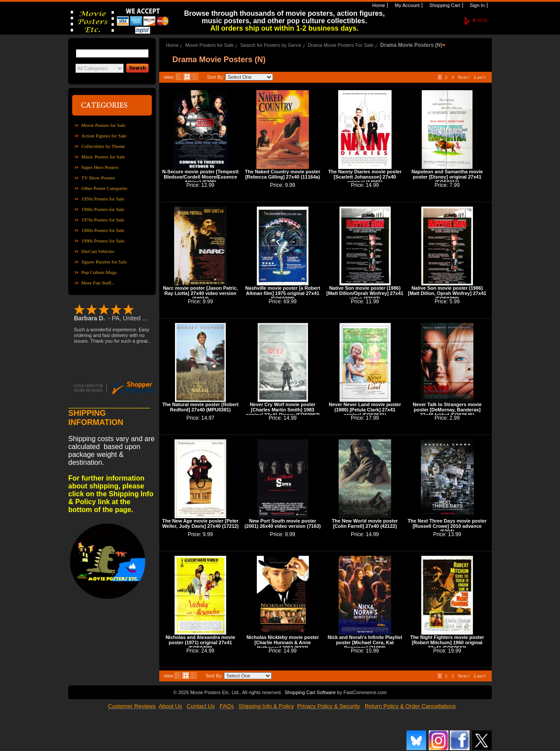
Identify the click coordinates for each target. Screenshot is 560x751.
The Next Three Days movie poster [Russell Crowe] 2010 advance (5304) (447, 526)
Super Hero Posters (100, 167)
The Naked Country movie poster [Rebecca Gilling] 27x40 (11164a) (283, 174)
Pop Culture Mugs (99, 272)
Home (378, 5)
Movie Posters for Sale (103, 125)
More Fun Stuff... (98, 283)
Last (480, 77)
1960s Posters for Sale (103, 209)
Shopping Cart (444, 5)
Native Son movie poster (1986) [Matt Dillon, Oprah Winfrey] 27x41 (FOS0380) (447, 293)
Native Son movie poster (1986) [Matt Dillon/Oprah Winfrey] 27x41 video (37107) (365, 293)
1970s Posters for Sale (103, 220)
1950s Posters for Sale (103, 199)
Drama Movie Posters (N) (411, 45)
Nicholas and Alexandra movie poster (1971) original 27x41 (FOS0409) (200, 642)
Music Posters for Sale (103, 157)
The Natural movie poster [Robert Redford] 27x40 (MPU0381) (200, 407)
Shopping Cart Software (310, 692)
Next (464, 77)
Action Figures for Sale (104, 136)
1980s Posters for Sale (103, 230)
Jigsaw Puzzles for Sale (104, 262)
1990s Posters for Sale (103, 241)
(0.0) (480, 20)
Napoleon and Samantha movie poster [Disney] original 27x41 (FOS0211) (447, 177)
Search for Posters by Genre (271, 45)
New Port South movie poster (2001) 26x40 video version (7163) (283, 523)
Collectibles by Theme (103, 146)
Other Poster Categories (104, 188)
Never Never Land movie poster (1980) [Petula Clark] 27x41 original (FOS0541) (365, 410)
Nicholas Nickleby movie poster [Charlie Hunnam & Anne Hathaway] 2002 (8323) (283, 642)
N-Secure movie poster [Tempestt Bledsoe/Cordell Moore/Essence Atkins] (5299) (201, 177)
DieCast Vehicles (98, 251)
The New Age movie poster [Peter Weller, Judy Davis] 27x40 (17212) (201, 523)
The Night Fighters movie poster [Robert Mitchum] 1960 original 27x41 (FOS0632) (447, 642)
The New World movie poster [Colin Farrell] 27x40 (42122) (365, 523)
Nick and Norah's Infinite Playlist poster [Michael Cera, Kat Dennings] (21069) (365, 642)
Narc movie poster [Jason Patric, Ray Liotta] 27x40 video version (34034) (200, 293)
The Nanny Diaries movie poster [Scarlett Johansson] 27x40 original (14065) (365, 177)
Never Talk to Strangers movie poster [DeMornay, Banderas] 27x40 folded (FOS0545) (447, 410)
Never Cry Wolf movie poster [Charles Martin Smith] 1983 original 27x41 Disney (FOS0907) (283, 410)
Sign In (477, 5)
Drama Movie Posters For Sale (341, 45)
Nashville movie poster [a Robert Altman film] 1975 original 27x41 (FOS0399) (282, 293)
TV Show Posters (98, 178)
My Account (406, 5)
